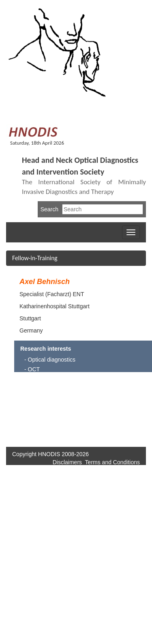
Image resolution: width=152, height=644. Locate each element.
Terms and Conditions (112, 462)
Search (49, 209)
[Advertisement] (113, 406)
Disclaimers (67, 462)
